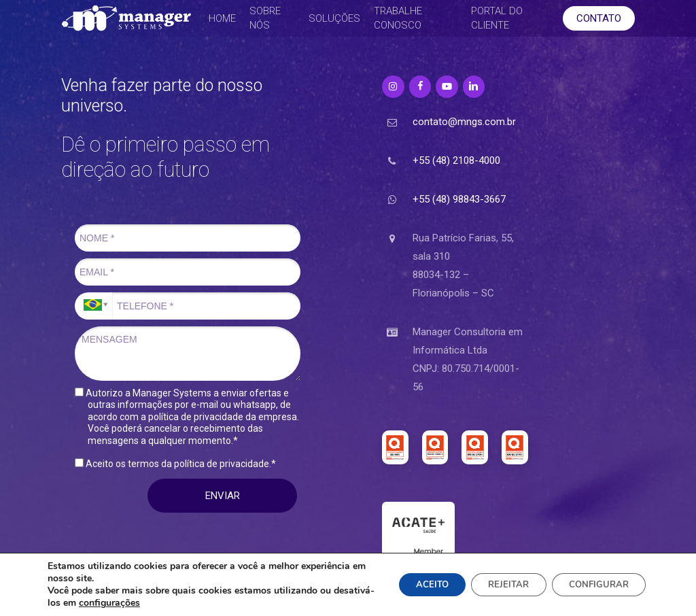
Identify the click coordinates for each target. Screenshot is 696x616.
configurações (150, 603)
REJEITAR (495, 584)
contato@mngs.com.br (464, 122)
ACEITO (411, 584)
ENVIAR (223, 496)
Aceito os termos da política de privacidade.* (175, 464)
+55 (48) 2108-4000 (456, 160)
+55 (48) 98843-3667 (459, 199)
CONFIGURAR (594, 584)
